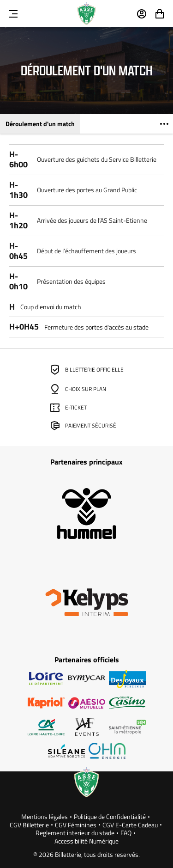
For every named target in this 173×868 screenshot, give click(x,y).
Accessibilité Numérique (86, 841)
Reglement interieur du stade (75, 833)
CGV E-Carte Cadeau (130, 825)
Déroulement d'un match (40, 124)
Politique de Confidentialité (110, 817)
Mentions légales (45, 817)
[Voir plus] (164, 124)
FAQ (126, 833)
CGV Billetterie (29, 825)
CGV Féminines (76, 825)
